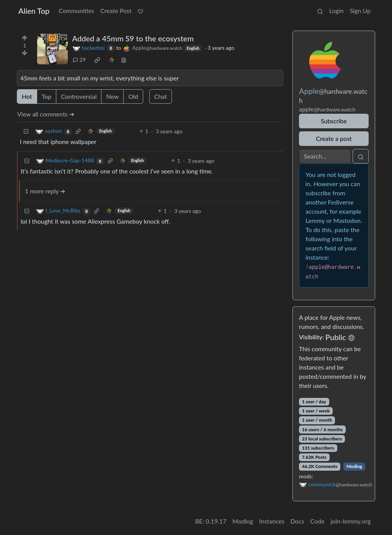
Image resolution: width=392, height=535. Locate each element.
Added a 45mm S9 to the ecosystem (133, 38)
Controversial (79, 96)
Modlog (354, 466)
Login (336, 11)
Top (47, 96)
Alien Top (34, 11)
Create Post (116, 11)
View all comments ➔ (46, 114)
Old (133, 96)
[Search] (325, 156)
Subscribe (334, 121)
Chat (161, 96)
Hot (27, 96)
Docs (297, 521)
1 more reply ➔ (45, 191)
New (112, 96)
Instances (272, 521)
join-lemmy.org (351, 521)
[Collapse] (26, 131)
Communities (76, 11)
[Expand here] (52, 49)
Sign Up (360, 11)
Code (318, 521)
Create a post (334, 138)
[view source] (124, 60)
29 (79, 60)
